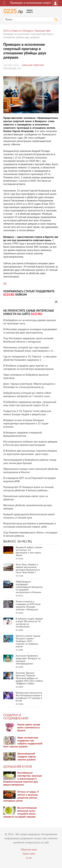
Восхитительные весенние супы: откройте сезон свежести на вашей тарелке (20, 812)
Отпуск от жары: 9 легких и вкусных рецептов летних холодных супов (21, 796)
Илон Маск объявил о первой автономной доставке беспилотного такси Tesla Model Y (28, 569)
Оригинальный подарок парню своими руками (27, 757)
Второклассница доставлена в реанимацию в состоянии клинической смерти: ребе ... (30, 525)
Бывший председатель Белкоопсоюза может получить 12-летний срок (29, 516)
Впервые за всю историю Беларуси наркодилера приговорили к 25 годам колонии (26, 424)
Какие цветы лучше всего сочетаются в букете (29, 728)
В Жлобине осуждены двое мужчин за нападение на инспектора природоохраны (29, 367)
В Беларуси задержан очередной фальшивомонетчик (23, 434)
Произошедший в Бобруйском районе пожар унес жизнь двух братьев (30, 462)
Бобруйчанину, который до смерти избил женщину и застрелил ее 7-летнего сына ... (28, 395)
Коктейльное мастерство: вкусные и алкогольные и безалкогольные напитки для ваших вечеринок (23, 779)
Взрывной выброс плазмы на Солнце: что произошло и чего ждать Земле (29, 551)
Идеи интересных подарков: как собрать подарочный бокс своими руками (23, 742)
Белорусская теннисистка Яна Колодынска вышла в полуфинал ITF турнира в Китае (29, 697)
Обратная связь (29, 850)
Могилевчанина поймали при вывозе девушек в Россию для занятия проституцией (30, 444)
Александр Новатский (33, 66)
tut (5, 283)
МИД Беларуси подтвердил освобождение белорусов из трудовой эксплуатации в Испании (29, 587)
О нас (29, 858)
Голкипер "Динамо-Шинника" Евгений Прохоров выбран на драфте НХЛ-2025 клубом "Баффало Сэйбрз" (29, 678)
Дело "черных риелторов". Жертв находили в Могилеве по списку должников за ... (29, 386)
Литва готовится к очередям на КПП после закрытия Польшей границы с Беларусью (28, 606)
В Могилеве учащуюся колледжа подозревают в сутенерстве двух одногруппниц (30, 331)
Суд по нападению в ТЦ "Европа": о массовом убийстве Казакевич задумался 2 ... (30, 358)
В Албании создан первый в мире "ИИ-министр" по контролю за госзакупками (29, 623)
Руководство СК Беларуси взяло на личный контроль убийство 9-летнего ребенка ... (28, 489)
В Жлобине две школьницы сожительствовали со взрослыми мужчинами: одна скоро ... (30, 453)
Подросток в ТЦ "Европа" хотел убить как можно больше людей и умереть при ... (27, 413)
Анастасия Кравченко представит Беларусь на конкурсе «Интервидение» (28, 660)
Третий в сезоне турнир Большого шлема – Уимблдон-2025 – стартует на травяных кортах (28, 641)
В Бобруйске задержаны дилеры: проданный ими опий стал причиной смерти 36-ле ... (30, 404)
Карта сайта (29, 854)
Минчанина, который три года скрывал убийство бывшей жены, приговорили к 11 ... (30, 349)
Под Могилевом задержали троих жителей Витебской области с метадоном (28, 340)
